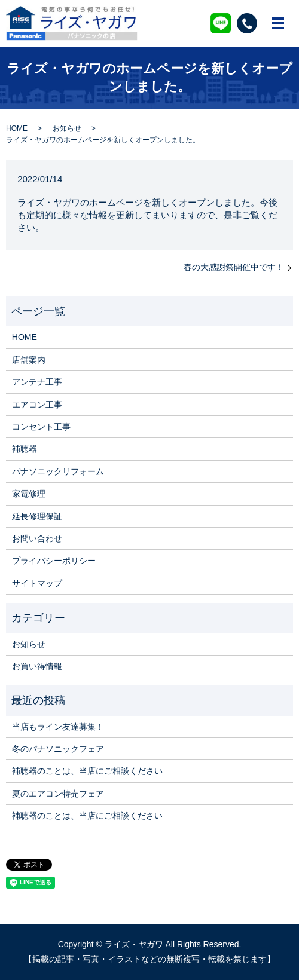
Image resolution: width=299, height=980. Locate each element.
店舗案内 (29, 360)
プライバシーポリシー (54, 561)
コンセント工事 (41, 427)
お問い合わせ (37, 538)
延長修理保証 (37, 516)
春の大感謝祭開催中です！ (234, 267)
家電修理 (29, 494)
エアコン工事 (37, 405)
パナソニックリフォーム (58, 471)
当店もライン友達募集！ (58, 727)
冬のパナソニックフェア (58, 749)
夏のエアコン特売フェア (58, 794)
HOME (17, 128)
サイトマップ (37, 583)
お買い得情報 (37, 666)
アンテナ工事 (37, 382)
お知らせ (67, 128)
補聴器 (25, 449)
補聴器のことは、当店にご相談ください (87, 771)
